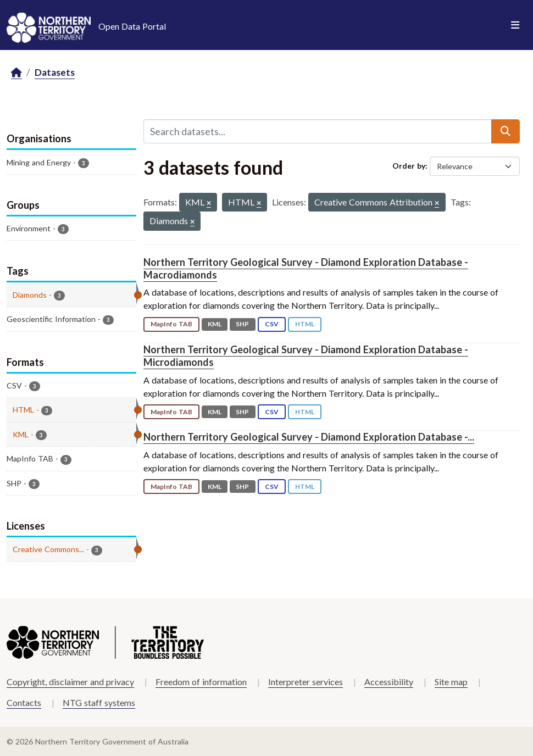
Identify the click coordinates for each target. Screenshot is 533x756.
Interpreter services (306, 682)
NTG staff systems (99, 702)
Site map (451, 682)
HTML (305, 324)
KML (215, 324)
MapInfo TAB (171, 324)
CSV (272, 324)
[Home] (16, 73)
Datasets (55, 72)
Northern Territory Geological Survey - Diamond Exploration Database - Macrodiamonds (306, 268)
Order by (409, 166)
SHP (242, 324)
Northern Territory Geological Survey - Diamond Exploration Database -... (309, 437)
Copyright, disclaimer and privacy (70, 682)
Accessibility (389, 682)
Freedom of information (201, 682)
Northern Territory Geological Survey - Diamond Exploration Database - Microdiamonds (306, 356)
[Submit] (506, 131)
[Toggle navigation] (515, 25)
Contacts (24, 702)
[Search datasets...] (318, 131)
